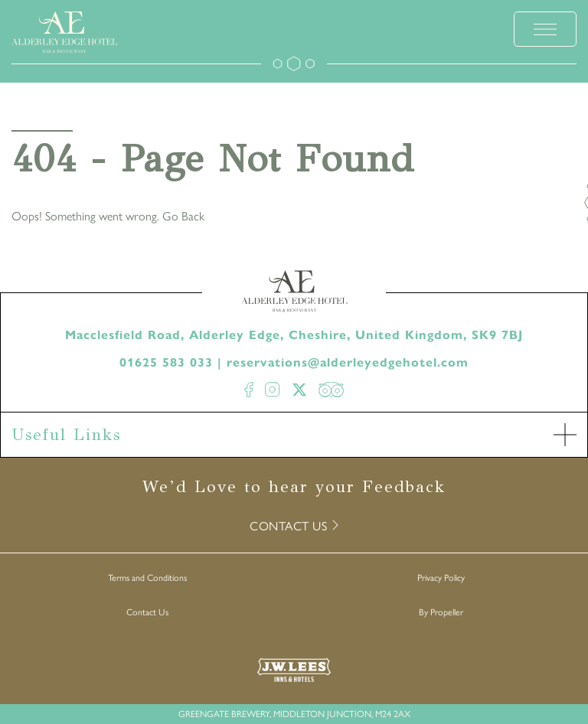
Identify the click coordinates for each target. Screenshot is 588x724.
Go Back (183, 215)
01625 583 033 (166, 362)
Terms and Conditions (147, 577)
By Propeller (441, 611)
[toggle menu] (545, 29)
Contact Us (147, 611)
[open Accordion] (565, 435)
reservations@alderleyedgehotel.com (348, 362)
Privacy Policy (441, 577)
